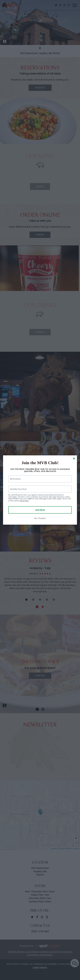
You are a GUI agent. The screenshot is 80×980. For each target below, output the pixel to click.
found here (24, 501)
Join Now (40, 510)
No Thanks (40, 518)
